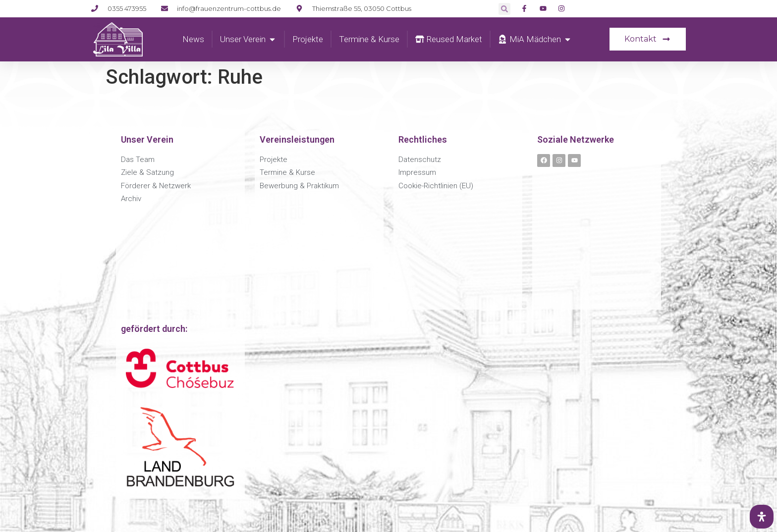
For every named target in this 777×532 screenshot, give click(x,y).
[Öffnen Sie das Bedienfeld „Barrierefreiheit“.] (762, 517)
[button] (504, 9)
